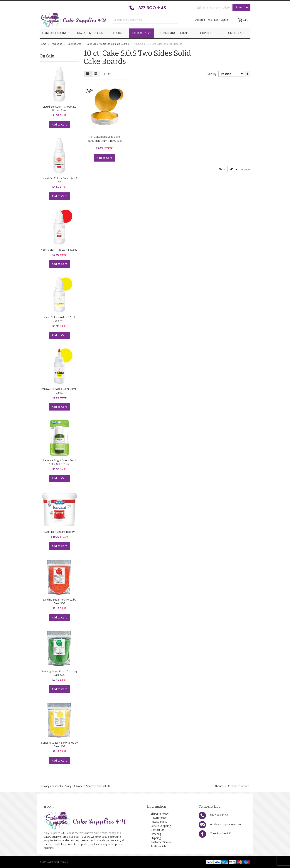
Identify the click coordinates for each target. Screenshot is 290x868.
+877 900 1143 (219, 815)
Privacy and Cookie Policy (56, 786)
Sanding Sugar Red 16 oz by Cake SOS (59, 601)
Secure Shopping (161, 826)
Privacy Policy (159, 822)
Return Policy (159, 818)
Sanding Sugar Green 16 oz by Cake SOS (59, 673)
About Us (220, 786)
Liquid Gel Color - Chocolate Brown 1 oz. (59, 108)
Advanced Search (84, 786)
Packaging (57, 44)
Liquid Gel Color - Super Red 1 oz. (59, 180)
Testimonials (158, 846)
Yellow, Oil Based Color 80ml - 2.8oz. (59, 391)
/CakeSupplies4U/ (220, 833)
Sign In (225, 20)
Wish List (213, 20)
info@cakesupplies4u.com (225, 824)
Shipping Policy (160, 814)
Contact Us (103, 786)
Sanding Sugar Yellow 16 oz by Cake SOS (59, 744)
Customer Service (239, 786)
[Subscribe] (241, 7)
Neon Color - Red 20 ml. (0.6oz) (59, 250)
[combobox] (145, 20)
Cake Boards (75, 44)
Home (43, 44)
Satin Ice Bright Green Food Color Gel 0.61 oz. (59, 462)
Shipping (156, 838)
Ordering (156, 834)
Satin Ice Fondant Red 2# (59, 532)
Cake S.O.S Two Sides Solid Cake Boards (108, 44)
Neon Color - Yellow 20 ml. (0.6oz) (59, 319)
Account (200, 20)
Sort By (212, 74)
